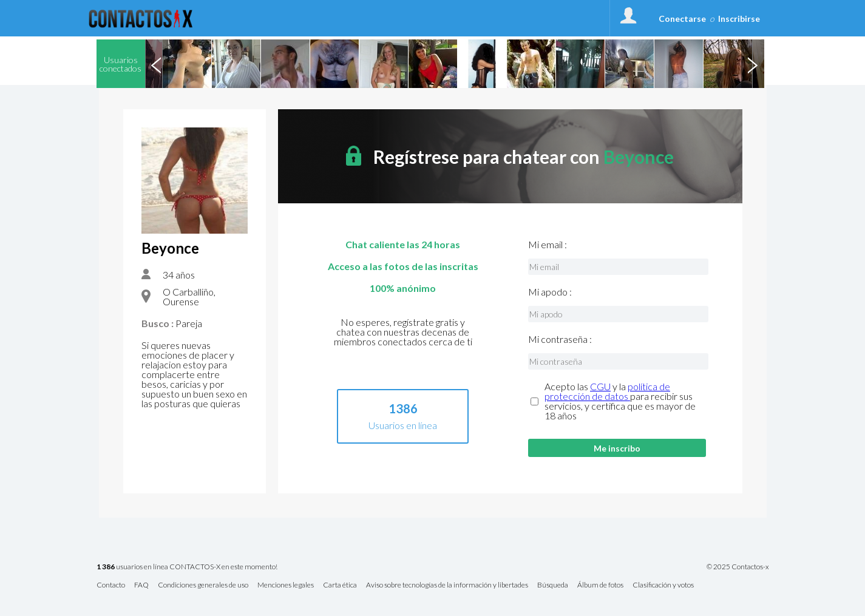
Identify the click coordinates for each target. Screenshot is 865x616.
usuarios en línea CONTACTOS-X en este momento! (187, 567)
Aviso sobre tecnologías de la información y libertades (447, 585)
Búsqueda (553, 585)
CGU (600, 386)
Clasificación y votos (663, 585)
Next (753, 64)
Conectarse (682, 19)
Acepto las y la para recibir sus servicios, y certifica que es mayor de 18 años (620, 401)
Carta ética (340, 585)
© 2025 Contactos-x (738, 567)
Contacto (111, 585)
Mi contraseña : (560, 339)
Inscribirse (739, 19)
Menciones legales (286, 585)
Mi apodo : (550, 292)
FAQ (141, 585)
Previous (157, 64)
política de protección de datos (607, 391)
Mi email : (548, 245)
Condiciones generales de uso (203, 585)
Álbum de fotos (600, 585)
